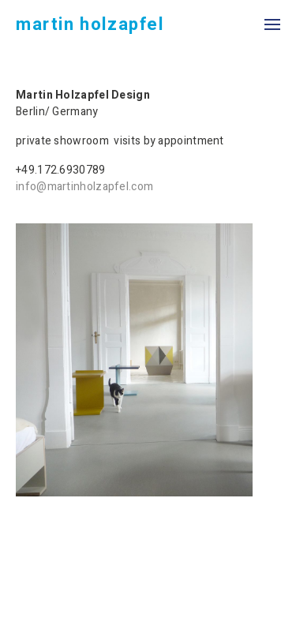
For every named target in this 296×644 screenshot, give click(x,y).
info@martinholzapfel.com (84, 187)
